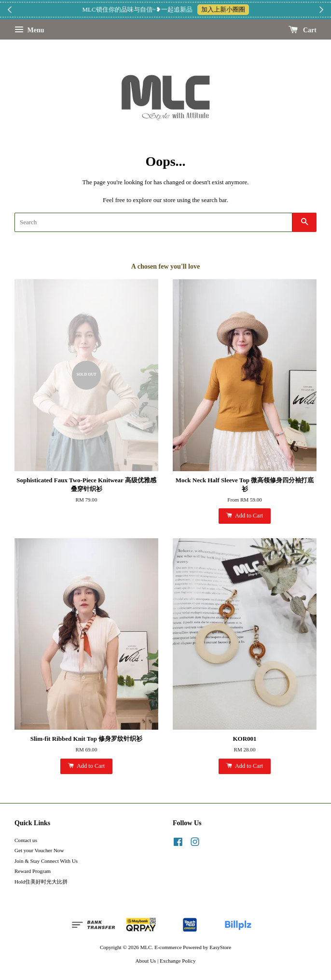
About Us (146, 961)
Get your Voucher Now (39, 850)
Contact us (26, 840)
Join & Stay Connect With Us (46, 861)
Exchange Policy (178, 961)
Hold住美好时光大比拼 (41, 882)
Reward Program (33, 871)
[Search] (153, 222)
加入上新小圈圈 (223, 9)
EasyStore (220, 947)
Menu (29, 30)
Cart (303, 30)
